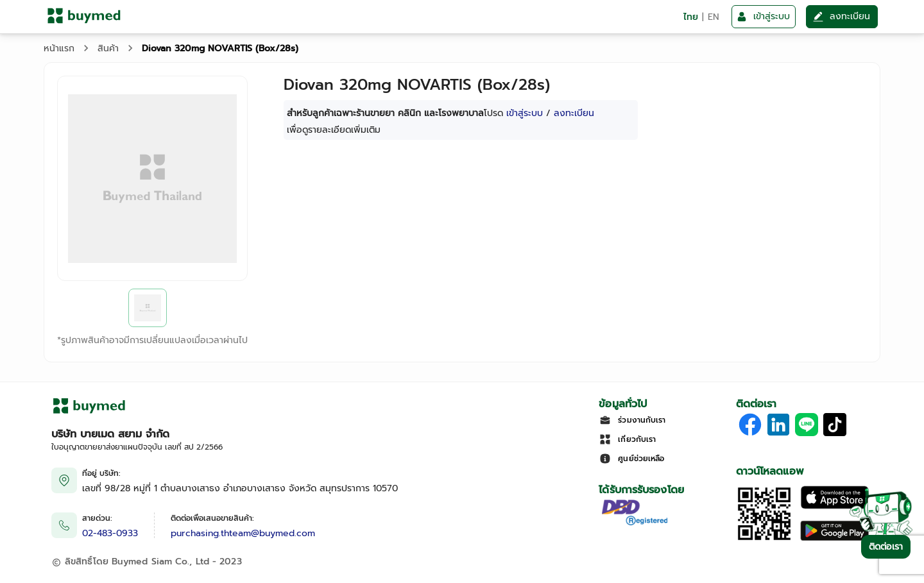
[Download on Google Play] (834, 539)
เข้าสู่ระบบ (525, 113)
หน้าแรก (59, 48)
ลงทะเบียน (574, 113)
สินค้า (108, 48)
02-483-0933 (110, 533)
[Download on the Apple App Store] (834, 506)
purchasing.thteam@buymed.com (243, 533)
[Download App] (764, 539)
